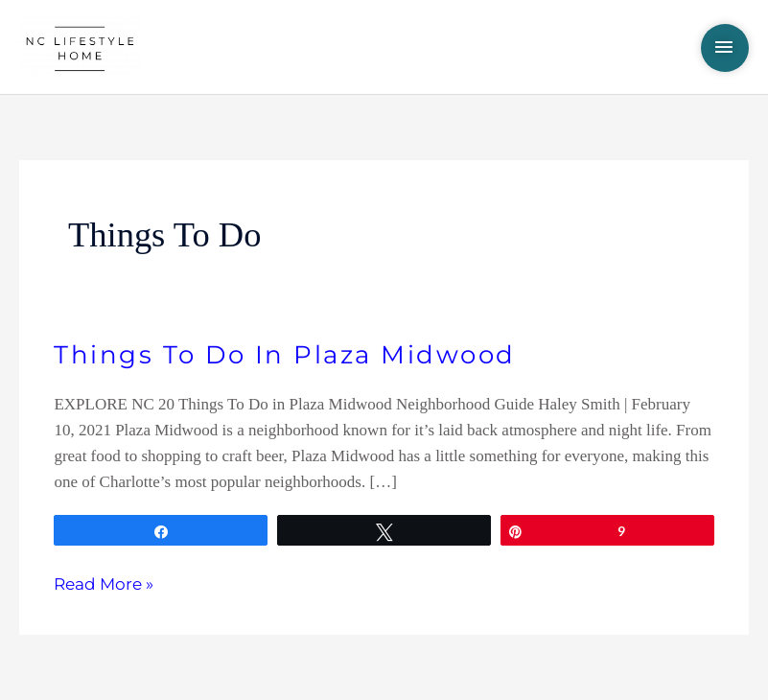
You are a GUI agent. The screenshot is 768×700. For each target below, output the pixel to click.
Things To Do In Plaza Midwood (285, 355)
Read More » (104, 583)
